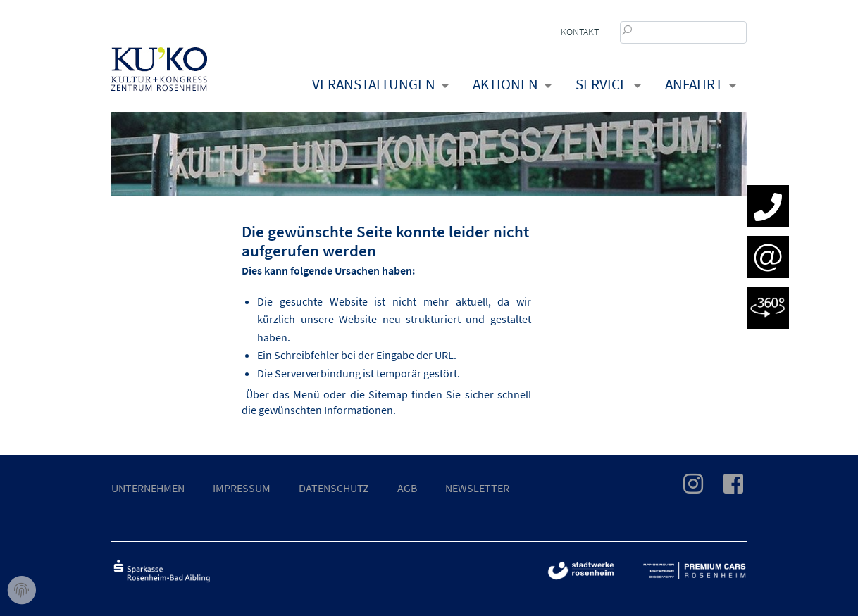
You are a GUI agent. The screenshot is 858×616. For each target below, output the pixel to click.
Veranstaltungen (374, 84)
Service (602, 84)
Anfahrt (694, 84)
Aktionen (505, 84)
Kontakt (580, 32)
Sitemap (388, 394)
